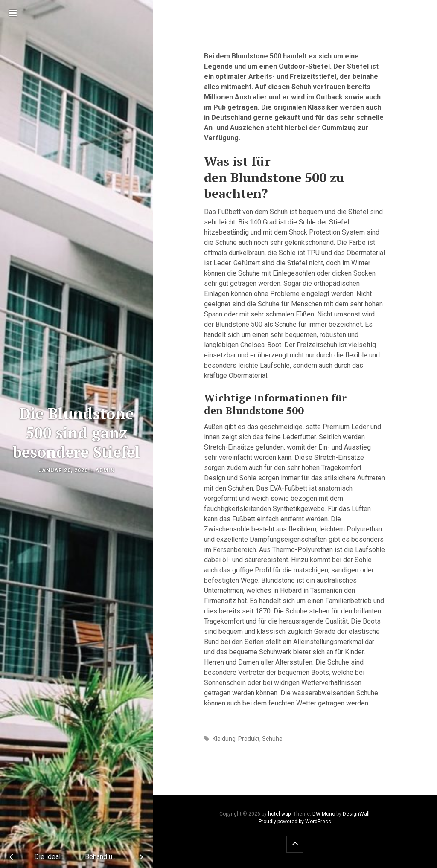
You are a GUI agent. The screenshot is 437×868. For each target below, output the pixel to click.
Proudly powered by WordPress (295, 822)
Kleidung (224, 739)
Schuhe (272, 739)
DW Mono (324, 814)
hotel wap (279, 814)
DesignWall (356, 814)
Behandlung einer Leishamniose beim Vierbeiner (119, 857)
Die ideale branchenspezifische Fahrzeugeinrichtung (55, 857)
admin (105, 470)
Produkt (249, 739)
